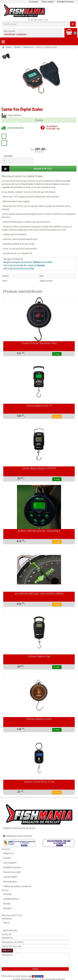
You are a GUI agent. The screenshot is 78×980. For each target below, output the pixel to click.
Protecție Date (10, 882)
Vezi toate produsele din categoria (24, 265)
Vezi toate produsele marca (19, 268)
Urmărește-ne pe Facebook (17, 836)
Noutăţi (7, 904)
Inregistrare (22, 34)
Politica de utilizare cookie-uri (17, 886)
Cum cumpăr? (48, 2)
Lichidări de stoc (11, 899)
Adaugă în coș (43, 169)
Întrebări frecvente (65, 2)
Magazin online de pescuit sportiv (39, 816)
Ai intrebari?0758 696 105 (53, 127)
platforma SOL (10, 930)
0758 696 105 (38, 20)
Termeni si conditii (12, 872)
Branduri (7, 908)
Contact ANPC (10, 877)
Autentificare (10, 34)
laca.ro (7, 923)
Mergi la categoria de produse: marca (28, 262)
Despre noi (8, 853)
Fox (42, 276)
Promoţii (7, 894)
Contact (34, 2)
